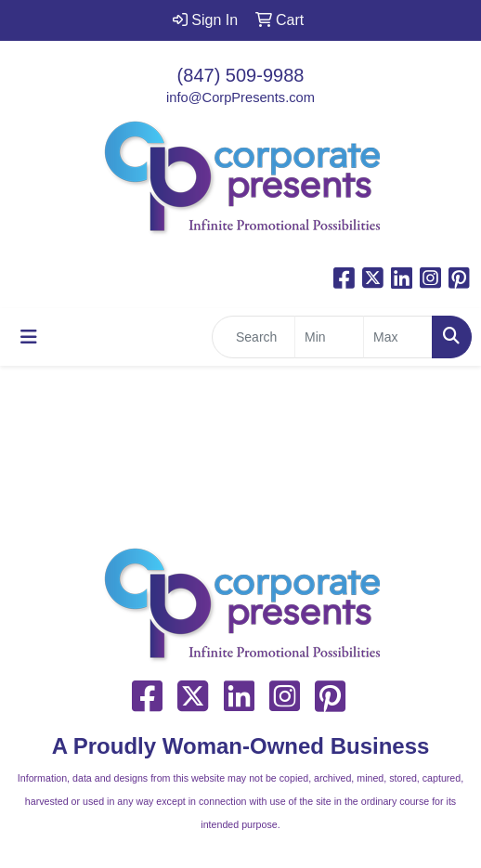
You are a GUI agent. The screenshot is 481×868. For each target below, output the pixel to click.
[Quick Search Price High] (398, 337)
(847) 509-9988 (241, 75)
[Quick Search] (253, 337)
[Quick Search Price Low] (329, 337)
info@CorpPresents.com (240, 97)
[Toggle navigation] (29, 337)
